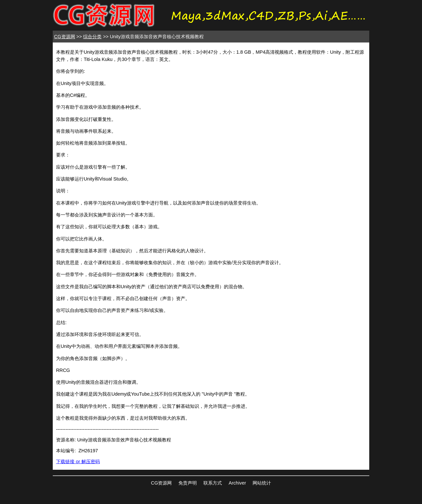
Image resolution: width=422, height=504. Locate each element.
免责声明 (188, 483)
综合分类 (92, 37)
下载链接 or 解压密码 (78, 462)
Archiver (237, 483)
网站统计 (262, 483)
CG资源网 (65, 37)
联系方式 (213, 483)
